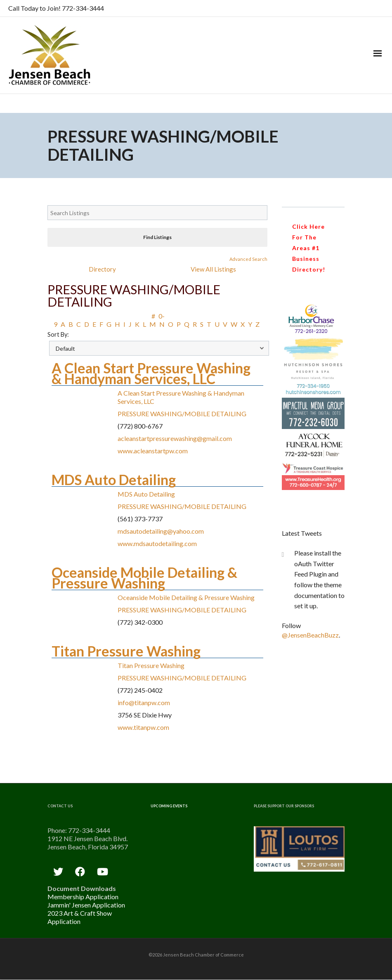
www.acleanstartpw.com (153, 451)
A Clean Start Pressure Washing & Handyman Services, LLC (151, 373)
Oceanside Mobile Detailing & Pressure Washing (144, 578)
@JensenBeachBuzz (310, 635)
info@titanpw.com (144, 702)
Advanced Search (248, 259)
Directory (102, 269)
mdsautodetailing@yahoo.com (161, 531)
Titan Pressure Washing (126, 651)
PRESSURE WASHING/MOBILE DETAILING (182, 414)
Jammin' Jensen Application (86, 905)
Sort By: (58, 334)
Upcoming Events (169, 806)
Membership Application (83, 897)
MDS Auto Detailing (114, 479)
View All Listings (213, 269)
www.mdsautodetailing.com (157, 543)
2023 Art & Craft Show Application (80, 917)
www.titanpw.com (143, 727)
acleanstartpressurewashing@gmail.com (175, 438)
